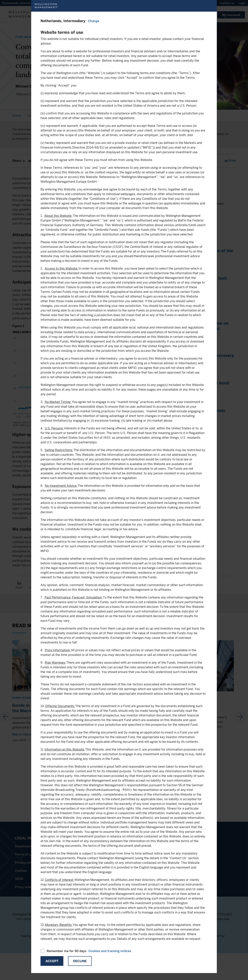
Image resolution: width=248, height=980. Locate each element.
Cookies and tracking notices (110, 951)
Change (94, 21)
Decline (80, 961)
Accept (52, 961)
